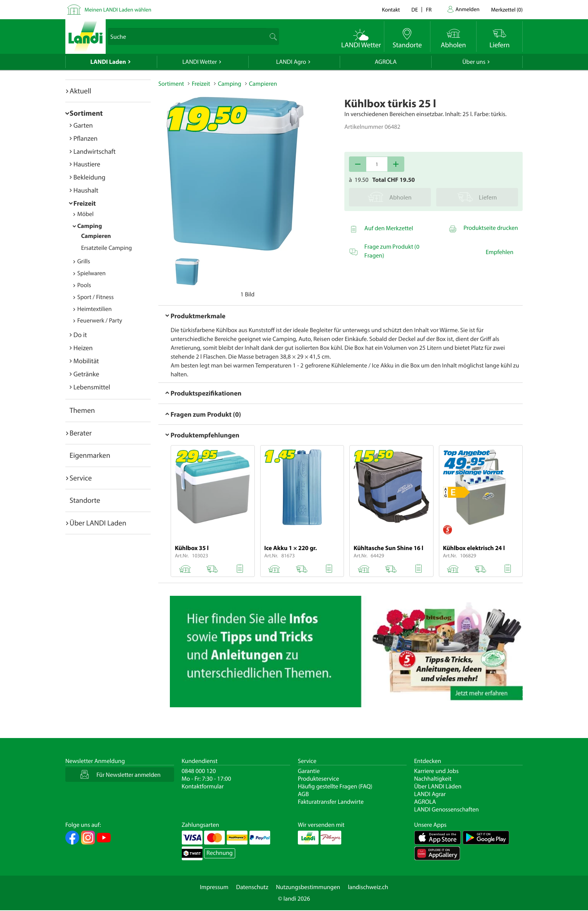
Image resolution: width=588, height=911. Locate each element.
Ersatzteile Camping (106, 248)
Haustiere (87, 164)
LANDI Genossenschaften (447, 810)
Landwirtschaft (95, 151)
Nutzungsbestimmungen (308, 887)
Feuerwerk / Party (100, 321)
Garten (83, 125)
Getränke (86, 374)
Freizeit (85, 203)
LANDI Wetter (200, 62)
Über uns (474, 62)
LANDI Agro (291, 62)
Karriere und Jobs (437, 771)
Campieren (96, 236)
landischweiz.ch (368, 887)
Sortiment (86, 113)
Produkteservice (318, 779)
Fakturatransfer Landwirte (331, 802)
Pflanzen (86, 138)
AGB (303, 794)
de (415, 9)
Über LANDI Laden (98, 523)
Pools (84, 285)
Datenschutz (252, 887)
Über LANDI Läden (438, 786)
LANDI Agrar (430, 794)
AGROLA (386, 62)
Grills (84, 261)
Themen (82, 410)
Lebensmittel (92, 387)
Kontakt (391, 9)
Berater (81, 433)
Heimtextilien (95, 309)
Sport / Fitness (96, 297)
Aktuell (80, 91)
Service (81, 478)
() (507, 9)
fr (429, 9)
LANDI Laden (108, 62)
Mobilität (86, 361)
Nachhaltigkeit (433, 779)
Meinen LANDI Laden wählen (118, 9)
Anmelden (468, 9)
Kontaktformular (203, 786)
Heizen (83, 348)
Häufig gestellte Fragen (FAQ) (335, 786)
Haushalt (86, 190)
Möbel (86, 214)
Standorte (85, 500)
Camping (90, 226)
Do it (80, 335)
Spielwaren (91, 273)
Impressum (214, 887)
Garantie (309, 771)
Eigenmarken (90, 455)
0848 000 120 (199, 771)
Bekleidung (89, 177)
